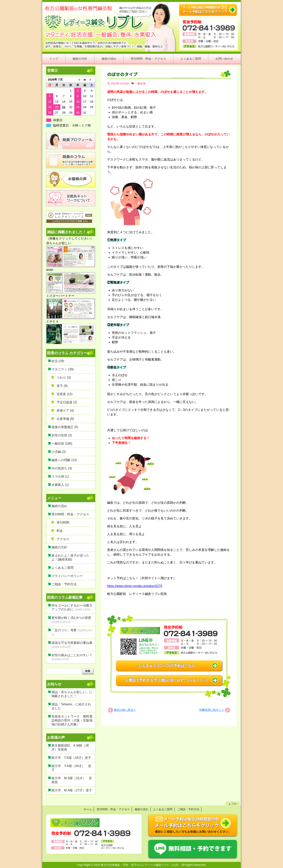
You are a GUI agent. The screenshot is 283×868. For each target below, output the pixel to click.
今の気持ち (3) (62, 468)
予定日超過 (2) (67, 402)
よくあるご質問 (191, 59)
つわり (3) (64, 378)
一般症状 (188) (62, 444)
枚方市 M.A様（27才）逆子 (72, 790)
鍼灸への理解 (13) (64, 460)
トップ (54, 59)
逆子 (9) (62, 386)
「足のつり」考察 (64, 630)
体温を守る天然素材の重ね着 (72, 643)
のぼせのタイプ (122, 74)
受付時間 (63, 523)
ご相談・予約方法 (64, 584)
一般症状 (140, 83)
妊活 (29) (58, 361)
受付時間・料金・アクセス (148, 59)
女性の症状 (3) (62, 435)
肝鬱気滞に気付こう (212, 710)
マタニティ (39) (63, 369)
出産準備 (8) (65, 419)
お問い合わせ (224, 59)
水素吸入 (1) (60, 485)
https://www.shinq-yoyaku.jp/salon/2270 (135, 586)
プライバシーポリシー (67, 576)
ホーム (88, 809)
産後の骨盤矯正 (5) (65, 427)
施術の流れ (109, 59)
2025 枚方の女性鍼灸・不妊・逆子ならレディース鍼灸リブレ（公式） (137, 865)
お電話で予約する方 (167, 680)
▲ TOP (233, 804)
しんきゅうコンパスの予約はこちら (167, 666)
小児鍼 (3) (59, 452)
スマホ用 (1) (60, 477)
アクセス (63, 539)
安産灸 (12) (65, 394)
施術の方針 (80, 59)
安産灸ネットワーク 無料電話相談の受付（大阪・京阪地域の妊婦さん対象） (72, 720)
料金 (60, 531)
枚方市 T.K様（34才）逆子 (71, 758)
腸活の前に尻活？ (125, 710)
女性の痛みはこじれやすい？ (72, 655)
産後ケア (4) (65, 411)
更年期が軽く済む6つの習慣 (71, 618)
